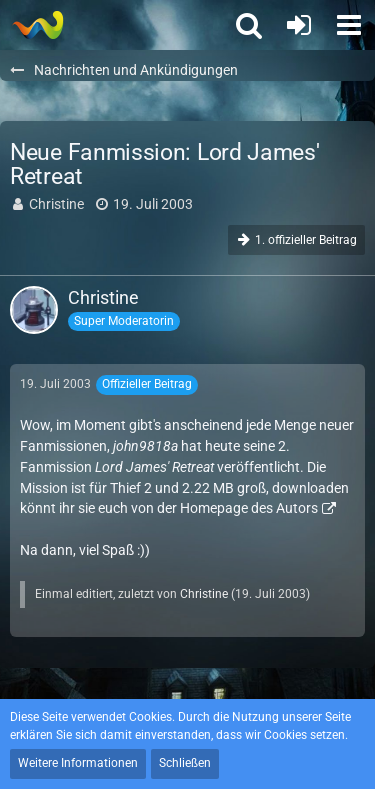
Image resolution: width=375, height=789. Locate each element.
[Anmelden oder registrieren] (299, 25)
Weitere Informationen (78, 763)
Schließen (185, 763)
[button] (349, 25)
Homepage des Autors (249, 508)
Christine (56, 204)
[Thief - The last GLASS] (37, 25)
